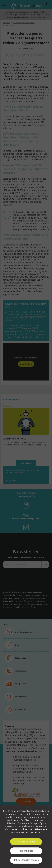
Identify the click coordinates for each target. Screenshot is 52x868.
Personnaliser (26, 851)
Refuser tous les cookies (26, 860)
